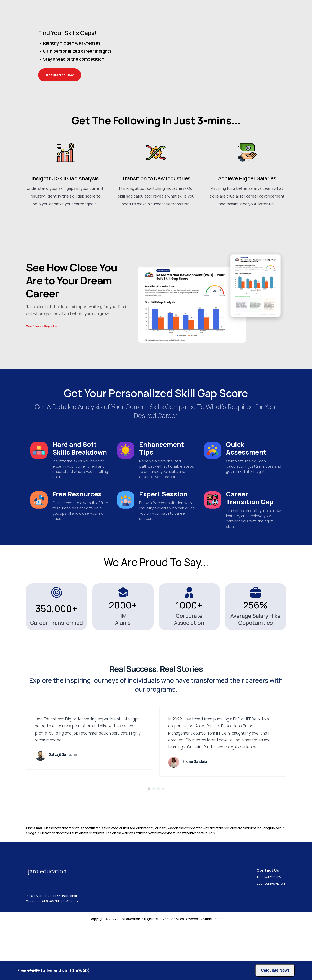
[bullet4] (163, 827)
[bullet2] (154, 827)
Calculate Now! (275, 970)
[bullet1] (149, 827)
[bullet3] (158, 827)
